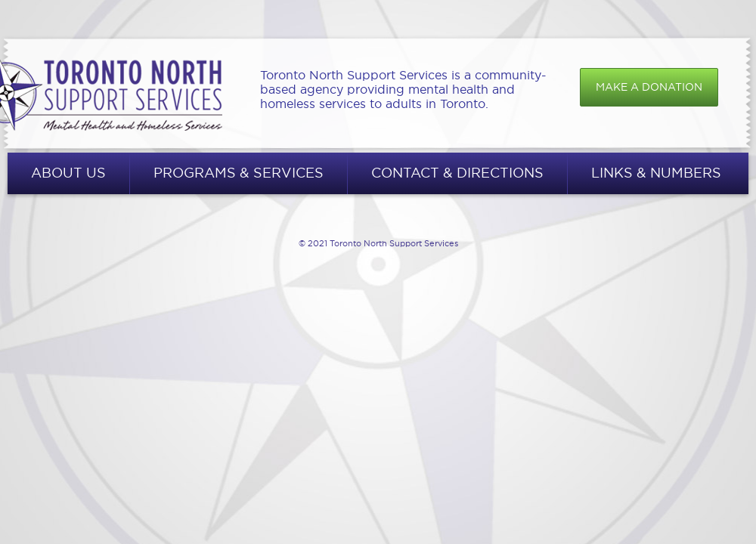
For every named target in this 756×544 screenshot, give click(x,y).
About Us (68, 173)
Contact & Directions (457, 173)
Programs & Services (239, 173)
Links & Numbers (656, 173)
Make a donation (649, 87)
